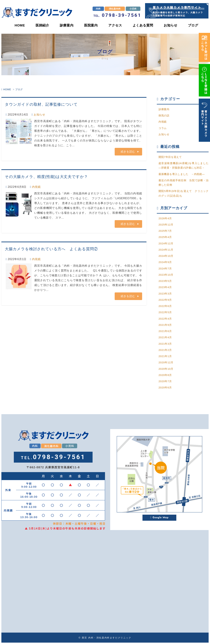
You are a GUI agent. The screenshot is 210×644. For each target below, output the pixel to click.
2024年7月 (165, 268)
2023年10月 (166, 275)
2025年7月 (165, 231)
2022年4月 (165, 319)
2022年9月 (165, 300)
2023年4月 (165, 287)
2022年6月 (165, 306)
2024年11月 (166, 250)
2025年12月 (166, 225)
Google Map (159, 518)
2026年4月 (165, 218)
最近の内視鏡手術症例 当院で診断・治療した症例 (184, 183)
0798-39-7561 (117, 15)
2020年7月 (165, 381)
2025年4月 (165, 237)
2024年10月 (166, 256)
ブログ (193, 25)
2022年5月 (165, 312)
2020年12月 (166, 362)
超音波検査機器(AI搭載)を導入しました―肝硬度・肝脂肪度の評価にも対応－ (184, 165)
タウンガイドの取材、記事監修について (41, 104)
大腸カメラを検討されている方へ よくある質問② (51, 249)
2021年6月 (165, 331)
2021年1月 (165, 356)
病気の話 (164, 115)
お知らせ (171, 25)
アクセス (115, 25)
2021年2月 (165, 350)
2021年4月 (165, 337)
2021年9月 (165, 325)
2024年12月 (166, 243)
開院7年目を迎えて (170, 157)
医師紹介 (42, 25)
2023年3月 (165, 294)
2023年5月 (165, 281)
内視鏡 (36, 187)
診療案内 (67, 25)
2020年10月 (166, 369)
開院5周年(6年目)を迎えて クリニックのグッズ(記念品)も (184, 193)
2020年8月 (165, 375)
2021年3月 (165, 344)
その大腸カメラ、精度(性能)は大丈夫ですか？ (46, 177)
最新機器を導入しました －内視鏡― (182, 174)
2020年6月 (165, 387)
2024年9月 (165, 262)
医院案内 (91, 25)
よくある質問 (143, 25)
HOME (20, 25)
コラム (163, 128)
